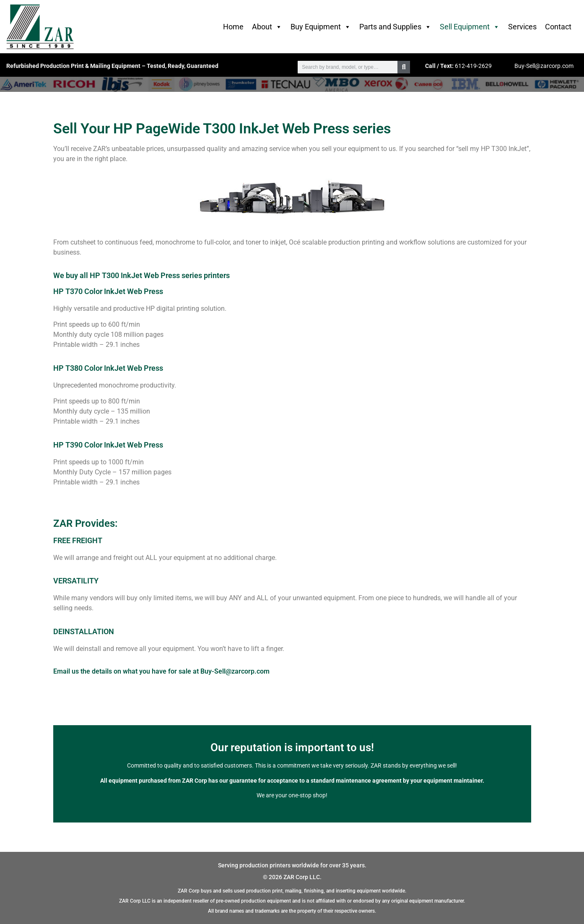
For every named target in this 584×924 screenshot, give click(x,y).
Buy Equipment (321, 27)
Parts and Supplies (395, 27)
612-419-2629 (473, 66)
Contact (558, 27)
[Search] (404, 67)
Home (233, 27)
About (267, 27)
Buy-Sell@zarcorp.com (544, 66)
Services (522, 27)
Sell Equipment (470, 27)
